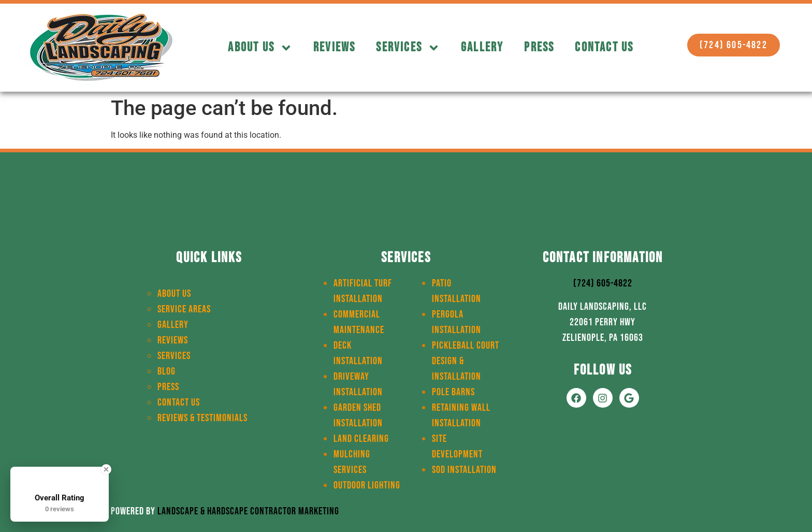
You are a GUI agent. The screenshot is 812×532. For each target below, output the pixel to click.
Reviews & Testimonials (202, 418)
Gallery (482, 47)
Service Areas (184, 309)
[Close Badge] (106, 469)
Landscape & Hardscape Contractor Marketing (248, 511)
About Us (260, 48)
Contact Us (604, 47)
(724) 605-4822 (603, 283)
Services (408, 48)
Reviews (334, 47)
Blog (166, 371)
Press (539, 47)
